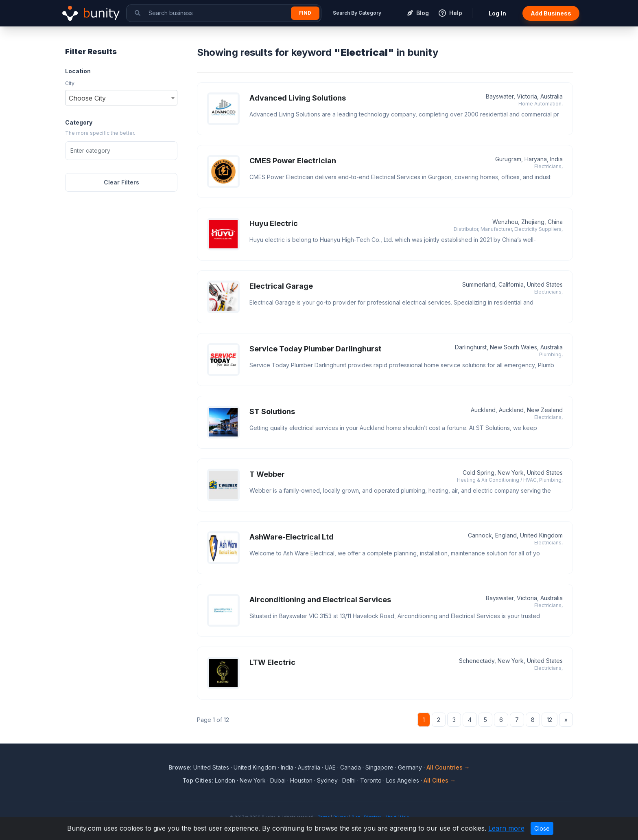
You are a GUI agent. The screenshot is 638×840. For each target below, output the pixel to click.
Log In (497, 13)
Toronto (371, 780)
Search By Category (357, 13)
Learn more (506, 828)
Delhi (349, 780)
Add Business (551, 13)
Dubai (278, 780)
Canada (351, 767)
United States (211, 767)
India (287, 767)
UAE (330, 767)
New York (253, 780)
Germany (410, 767)
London (225, 780)
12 (550, 720)
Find (305, 13)
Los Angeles (403, 780)
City (70, 83)
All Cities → (440, 780)
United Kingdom (255, 767)
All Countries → (448, 767)
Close (542, 828)
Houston (301, 780)
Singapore (379, 767)
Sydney (327, 780)
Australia (309, 767)
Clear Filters (121, 182)
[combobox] (121, 98)
